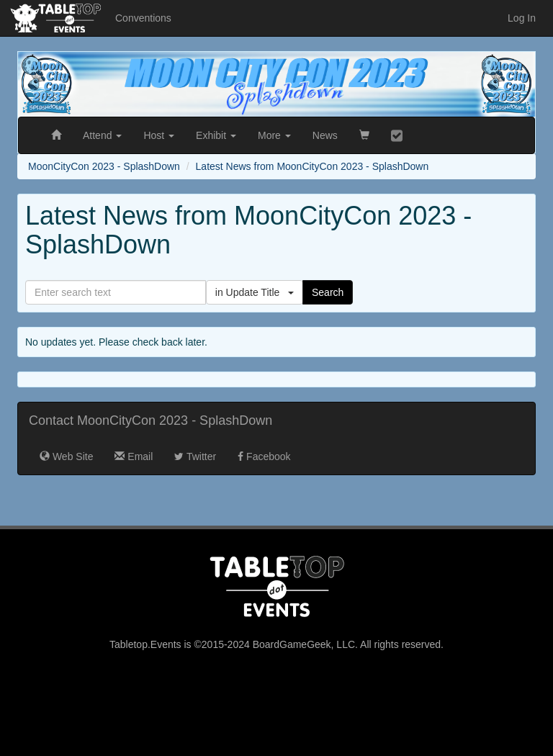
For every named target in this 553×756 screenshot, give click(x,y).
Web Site (66, 456)
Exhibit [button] (216, 135)
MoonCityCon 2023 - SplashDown (104, 166)
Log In (522, 18)
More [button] (274, 135)
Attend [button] (102, 135)
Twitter (195, 456)
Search (328, 292)
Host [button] (159, 135)
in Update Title (255, 292)
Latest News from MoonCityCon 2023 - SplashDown (313, 166)
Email (134, 456)
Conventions (143, 18)
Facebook (264, 456)
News (325, 135)
